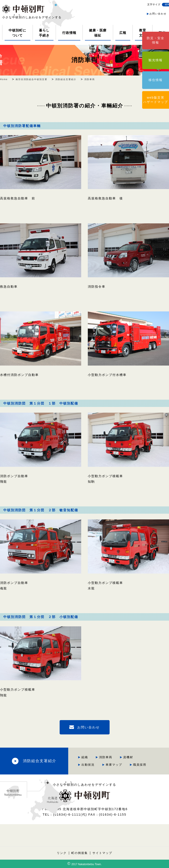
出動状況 (88, 765)
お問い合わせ (158, 14)
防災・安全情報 (156, 40)
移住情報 (156, 80)
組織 (85, 757)
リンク (62, 853)
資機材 (128, 757)
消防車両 (84, 60)
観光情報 (156, 60)
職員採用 (140, 765)
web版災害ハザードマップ (156, 100)
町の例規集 (80, 853)
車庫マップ (114, 765)
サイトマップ (102, 853)
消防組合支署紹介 (40, 761)
